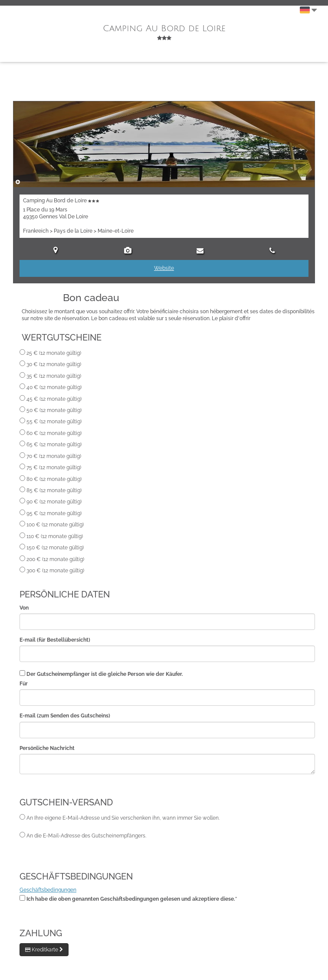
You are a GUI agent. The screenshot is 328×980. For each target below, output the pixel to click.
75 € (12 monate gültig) (54, 467)
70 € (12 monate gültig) (54, 456)
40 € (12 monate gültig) (54, 387)
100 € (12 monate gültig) (55, 525)
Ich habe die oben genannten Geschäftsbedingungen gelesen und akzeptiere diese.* (132, 899)
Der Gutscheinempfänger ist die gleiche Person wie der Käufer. (105, 674)
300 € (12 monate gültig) (55, 571)
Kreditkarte (44, 950)
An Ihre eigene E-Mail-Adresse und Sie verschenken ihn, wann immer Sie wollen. (123, 818)
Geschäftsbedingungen (48, 890)
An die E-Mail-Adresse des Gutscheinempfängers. (86, 836)
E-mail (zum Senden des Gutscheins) (65, 716)
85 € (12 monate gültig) (54, 490)
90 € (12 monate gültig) (54, 502)
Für (24, 684)
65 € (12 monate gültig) (54, 445)
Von (24, 608)
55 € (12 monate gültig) (54, 422)
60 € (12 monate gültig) (54, 433)
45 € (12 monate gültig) (54, 399)
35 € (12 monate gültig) (54, 376)
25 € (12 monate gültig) (54, 353)
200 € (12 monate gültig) (55, 559)
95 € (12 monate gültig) (54, 513)
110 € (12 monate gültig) (55, 536)
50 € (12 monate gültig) (54, 410)
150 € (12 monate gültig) (55, 548)
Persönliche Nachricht (47, 748)
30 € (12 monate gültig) (54, 364)
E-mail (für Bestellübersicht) (55, 640)
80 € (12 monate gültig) (54, 479)
